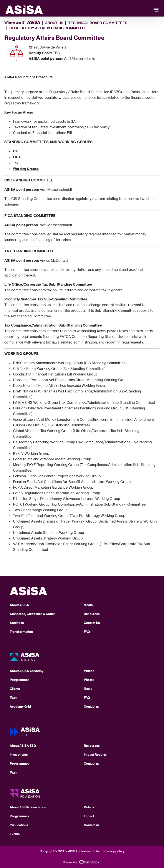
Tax (16, 163)
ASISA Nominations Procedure (29, 77)
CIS (16, 151)
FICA (17, 157)
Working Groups (26, 169)
